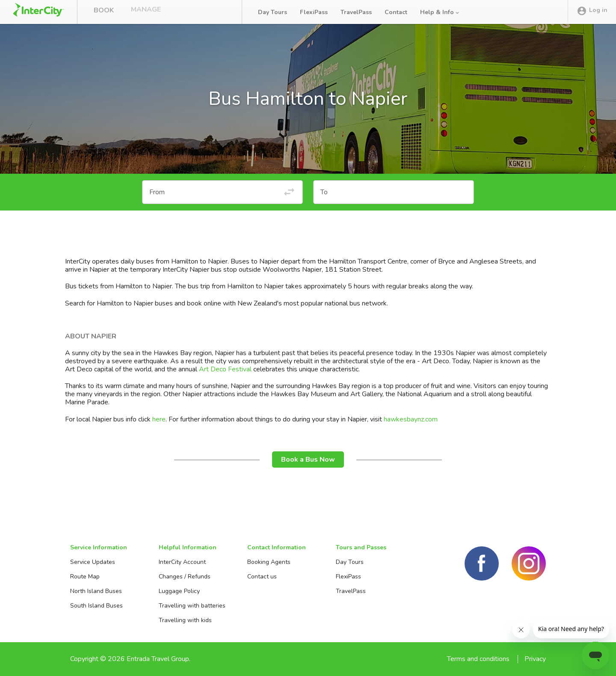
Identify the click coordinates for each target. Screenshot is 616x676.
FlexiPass (314, 12)
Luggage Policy (179, 591)
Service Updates (93, 562)
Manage (146, 12)
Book (104, 12)
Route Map (85, 577)
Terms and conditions (478, 659)
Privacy (535, 659)
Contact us (262, 577)
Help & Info (440, 12)
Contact (396, 12)
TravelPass (356, 12)
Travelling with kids (185, 620)
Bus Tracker (202, 12)
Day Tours (272, 12)
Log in (592, 12)
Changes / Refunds (185, 577)
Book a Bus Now (308, 460)
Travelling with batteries (192, 606)
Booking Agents (269, 562)
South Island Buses (96, 606)
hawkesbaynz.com (411, 419)
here (159, 419)
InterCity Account (182, 562)
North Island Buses (96, 591)
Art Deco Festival (225, 369)
